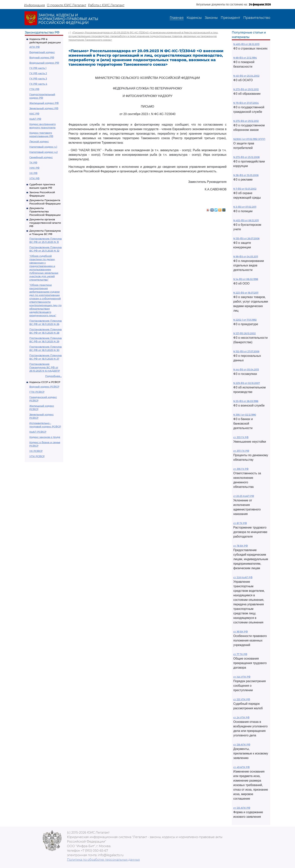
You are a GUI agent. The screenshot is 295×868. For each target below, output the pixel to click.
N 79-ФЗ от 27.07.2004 (246, 103)
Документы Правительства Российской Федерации (45, 211)
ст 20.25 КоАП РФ (244, 496)
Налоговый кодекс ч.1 (43, 147)
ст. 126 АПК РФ (242, 745)
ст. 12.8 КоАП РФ (243, 577)
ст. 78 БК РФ (241, 546)
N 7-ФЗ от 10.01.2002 (245, 189)
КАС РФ (34, 114)
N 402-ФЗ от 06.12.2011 (246, 220)
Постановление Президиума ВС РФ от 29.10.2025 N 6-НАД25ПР (45, 367)
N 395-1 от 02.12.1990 (245, 415)
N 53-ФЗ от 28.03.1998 (246, 401)
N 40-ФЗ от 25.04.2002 (246, 76)
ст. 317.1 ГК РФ (241, 451)
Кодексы (194, 18)
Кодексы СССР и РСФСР (45, 382)
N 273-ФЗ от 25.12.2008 (246, 157)
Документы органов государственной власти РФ (45, 223)
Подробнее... (53, 376)
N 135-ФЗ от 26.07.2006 (246, 238)
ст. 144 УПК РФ (242, 677)
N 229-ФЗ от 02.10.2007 (247, 383)
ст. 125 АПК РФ (242, 808)
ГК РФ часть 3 (38, 79)
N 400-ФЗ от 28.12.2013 (246, 44)
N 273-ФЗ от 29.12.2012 (246, 89)
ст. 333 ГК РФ (241, 437)
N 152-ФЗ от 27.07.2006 (246, 351)
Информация (35, 5)
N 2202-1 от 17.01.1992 (245, 320)
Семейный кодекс (41, 157)
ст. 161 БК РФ (241, 632)
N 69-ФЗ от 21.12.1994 (245, 58)
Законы (211, 18)
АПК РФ (35, 47)
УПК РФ (34, 178)
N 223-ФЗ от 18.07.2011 (246, 293)
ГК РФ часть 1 (38, 68)
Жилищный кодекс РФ (44, 103)
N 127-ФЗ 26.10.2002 (244, 333)
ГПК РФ (34, 89)
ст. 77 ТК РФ (240, 654)
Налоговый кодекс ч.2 (43, 152)
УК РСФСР (36, 451)
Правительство (257, 18)
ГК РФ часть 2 (38, 73)
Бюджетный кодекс (42, 52)
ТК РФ (33, 162)
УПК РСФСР (37, 456)
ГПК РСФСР (37, 392)
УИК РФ (34, 168)
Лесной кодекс (39, 141)
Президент (230, 18)
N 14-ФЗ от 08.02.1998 (246, 279)
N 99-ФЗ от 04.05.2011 (246, 257)
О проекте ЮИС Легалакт (67, 5)
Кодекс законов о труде (45, 437)
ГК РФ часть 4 (38, 84)
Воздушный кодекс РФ (44, 63)
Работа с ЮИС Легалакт (106, 5)
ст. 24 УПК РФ (241, 717)
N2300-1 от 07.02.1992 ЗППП (249, 139)
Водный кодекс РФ (42, 57)
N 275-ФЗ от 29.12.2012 (246, 121)
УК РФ (33, 173)
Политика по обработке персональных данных (103, 860)
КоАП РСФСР (38, 432)
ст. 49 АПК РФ (241, 767)
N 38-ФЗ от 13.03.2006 (246, 175)
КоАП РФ (35, 119)
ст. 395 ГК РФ (241, 469)
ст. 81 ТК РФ (240, 523)
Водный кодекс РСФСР (44, 387)
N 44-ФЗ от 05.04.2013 (246, 370)
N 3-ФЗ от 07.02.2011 (245, 207)
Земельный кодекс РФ (44, 108)
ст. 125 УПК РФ (242, 699)
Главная (177, 18)
